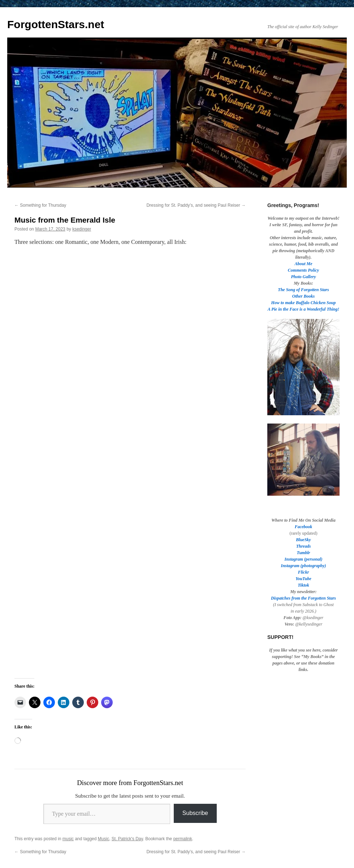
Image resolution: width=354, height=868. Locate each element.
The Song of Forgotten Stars (303, 290)
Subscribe (195, 813)
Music (103, 839)
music (68, 839)
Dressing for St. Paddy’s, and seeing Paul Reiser (196, 205)
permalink (183, 839)
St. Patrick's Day (127, 839)
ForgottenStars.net (56, 24)
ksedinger (82, 229)
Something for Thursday (40, 205)
